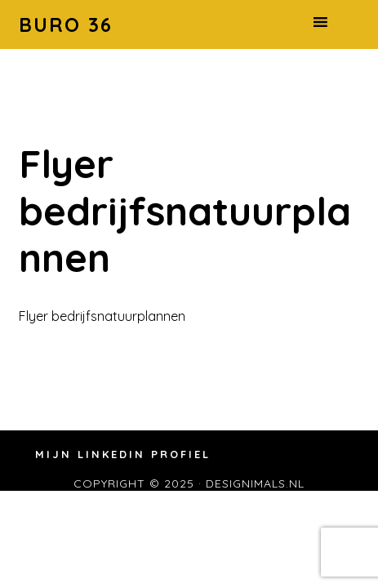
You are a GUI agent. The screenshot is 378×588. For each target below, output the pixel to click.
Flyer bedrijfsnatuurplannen (102, 316)
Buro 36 (66, 24)
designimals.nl (255, 483)
